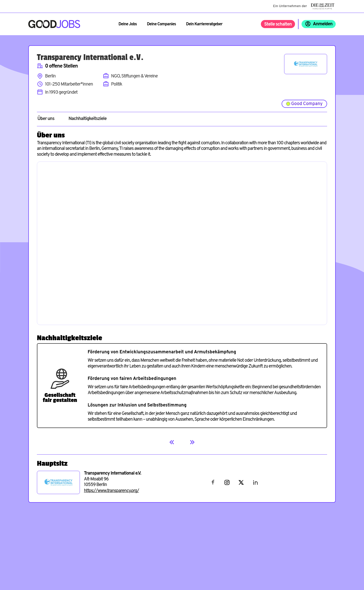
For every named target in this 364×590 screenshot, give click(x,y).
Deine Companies (161, 24)
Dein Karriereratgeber (204, 24)
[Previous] (172, 442)
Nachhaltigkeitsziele (88, 119)
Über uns (46, 119)
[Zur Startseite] (54, 24)
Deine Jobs (128, 24)
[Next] (192, 442)
